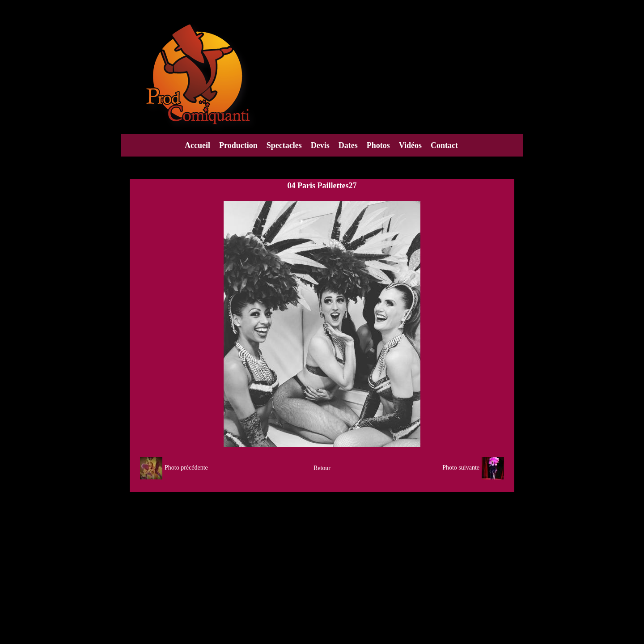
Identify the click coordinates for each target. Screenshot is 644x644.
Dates (348, 145)
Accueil (197, 145)
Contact (444, 145)
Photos (378, 145)
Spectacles (284, 145)
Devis (320, 145)
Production (238, 145)
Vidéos (410, 145)
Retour (322, 468)
